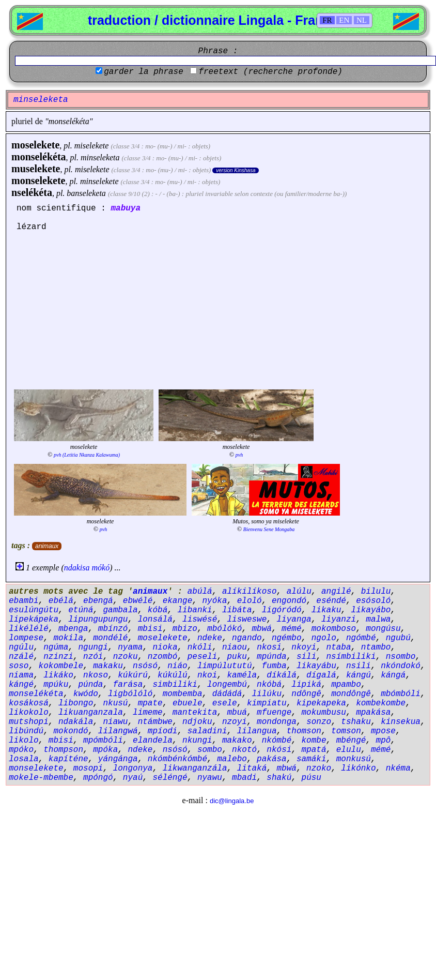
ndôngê (306, 694)
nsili (359, 666)
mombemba (183, 694)
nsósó (145, 666)
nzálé (21, 657)
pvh (239, 455)
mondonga (277, 722)
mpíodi (163, 731)
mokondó (71, 731)
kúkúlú (173, 675)
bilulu (376, 592)
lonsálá (155, 620)
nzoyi (235, 722)
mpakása (373, 713)
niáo (177, 666)
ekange (178, 601)
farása (128, 685)
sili (306, 657)
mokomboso (334, 629)
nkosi (269, 647)
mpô (384, 741)
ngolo (324, 638)
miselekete (92, 146)
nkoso (96, 675)
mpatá (314, 750)
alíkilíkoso (250, 592)
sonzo (319, 722)
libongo (76, 703)
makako (237, 741)
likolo (24, 741)
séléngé (170, 778)
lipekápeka (34, 620)
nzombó (163, 657)
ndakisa (77, 568)
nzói (93, 657)
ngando (247, 638)
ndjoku (197, 722)
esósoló (373, 601)
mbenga (73, 629)
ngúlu (21, 647)
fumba (274, 666)
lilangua (257, 731)
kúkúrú (133, 675)
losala (24, 759)
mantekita (195, 713)
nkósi (279, 750)
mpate (150, 703)
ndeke (210, 638)
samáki (312, 759)
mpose (383, 731)
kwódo (86, 694)
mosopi (88, 768)
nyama (130, 647)
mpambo (346, 685)
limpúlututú (225, 666)
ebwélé (138, 601)
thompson (63, 750)
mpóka (105, 750)
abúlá (200, 592)
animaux (47, 546)
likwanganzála (195, 768)
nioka (165, 647)
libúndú (26, 731)
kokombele (61, 666)
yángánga (118, 759)
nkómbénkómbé (177, 759)
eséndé (331, 601)
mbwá (262, 629)
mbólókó (224, 629)
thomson (304, 731)
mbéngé (351, 741)
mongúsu (383, 629)
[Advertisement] (218, 309)
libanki (194, 610)
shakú (279, 778)
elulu (349, 750)
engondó (289, 601)
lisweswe (247, 620)
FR (327, 20)
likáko (58, 675)
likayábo (371, 610)
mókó (101, 568)
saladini (207, 731)
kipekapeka (321, 703)
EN (344, 20)
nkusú (115, 703)
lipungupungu (98, 620)
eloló (250, 601)
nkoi (207, 675)
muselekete (36, 169)
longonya (133, 768)
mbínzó (113, 629)
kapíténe (68, 759)
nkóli (200, 647)
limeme (148, 713)
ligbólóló (130, 694)
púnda (90, 685)
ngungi (93, 647)
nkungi (197, 741)
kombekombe (381, 703)
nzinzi (58, 657)
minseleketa (100, 157)
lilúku (267, 694)
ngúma (56, 647)
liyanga (294, 620)
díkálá (282, 675)
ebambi (24, 601)
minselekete (99, 181)
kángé (21, 685)
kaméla (242, 675)
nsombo (401, 657)
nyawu (210, 778)
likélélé (29, 629)
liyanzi (339, 620)
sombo (210, 750)
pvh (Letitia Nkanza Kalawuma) (87, 455)
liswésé (200, 620)
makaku (108, 666)
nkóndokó (401, 666)
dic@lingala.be (232, 801)
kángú (359, 675)
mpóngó (98, 778)
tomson (346, 731)
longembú (227, 685)
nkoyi (304, 647)
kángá (393, 675)
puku (237, 657)
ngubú (398, 638)
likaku (326, 610)
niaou (235, 647)
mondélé (110, 638)
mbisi (150, 629)
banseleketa (86, 193)
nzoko (319, 768)
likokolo (29, 713)
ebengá (98, 601)
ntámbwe (155, 722)
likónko (358, 768)
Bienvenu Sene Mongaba (269, 529)
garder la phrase (144, 72)
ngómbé (361, 638)
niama (21, 675)
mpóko (21, 750)
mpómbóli (103, 741)
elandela (153, 741)
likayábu (316, 666)
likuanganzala (91, 713)
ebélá (61, 601)
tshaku (356, 722)
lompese (26, 638)
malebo (232, 759)
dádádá (227, 694)
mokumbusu (324, 713)
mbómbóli (401, 694)
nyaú (133, 778)
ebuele (188, 703)
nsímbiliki (351, 657)
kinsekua (401, 722)
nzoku (126, 657)
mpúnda (272, 657)
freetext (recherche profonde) (270, 72)
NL (362, 20)
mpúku (56, 685)
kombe (314, 741)
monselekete (38, 180)
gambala (120, 610)
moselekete (35, 145)
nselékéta (32, 192)
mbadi (244, 778)
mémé (291, 629)
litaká (252, 768)
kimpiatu (267, 703)
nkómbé (277, 741)
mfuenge (274, 713)
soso (19, 666)
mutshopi (29, 722)
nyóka (214, 601)
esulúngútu (34, 610)
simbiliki (175, 685)
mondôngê (351, 694)
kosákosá (29, 703)
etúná (81, 610)
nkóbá (269, 685)
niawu (115, 722)
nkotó (244, 750)
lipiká (306, 685)
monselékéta (39, 157)
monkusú (354, 759)
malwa (378, 620)
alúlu (299, 592)
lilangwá (118, 731)
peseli (203, 657)
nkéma (398, 768)
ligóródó (282, 610)
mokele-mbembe (41, 778)
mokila (68, 638)
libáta (237, 610)
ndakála (76, 722)
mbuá (237, 713)
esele (225, 703)
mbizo (185, 629)
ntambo (376, 647)
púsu (312, 778)
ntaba (339, 647)
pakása (272, 759)
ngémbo (287, 638)
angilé (336, 592)
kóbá (158, 610)
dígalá (321, 675)
